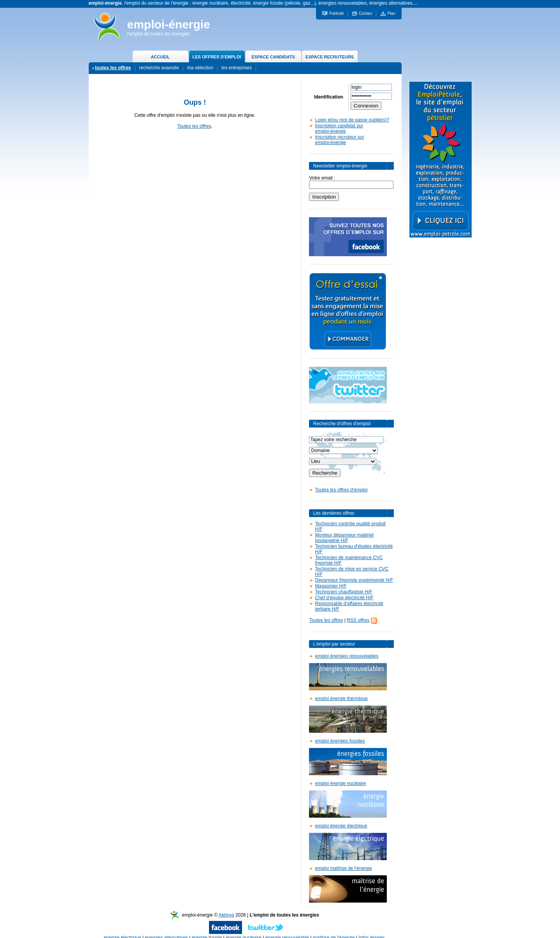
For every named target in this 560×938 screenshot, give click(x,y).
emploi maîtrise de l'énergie (343, 868)
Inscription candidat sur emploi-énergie (339, 128)
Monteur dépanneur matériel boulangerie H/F (344, 538)
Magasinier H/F (331, 586)
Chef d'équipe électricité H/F (344, 598)
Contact (365, 13)
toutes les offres (113, 68)
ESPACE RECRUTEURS (330, 57)
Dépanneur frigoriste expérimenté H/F (354, 580)
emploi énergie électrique (341, 826)
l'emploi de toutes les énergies (159, 34)
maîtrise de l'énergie (334, 930)
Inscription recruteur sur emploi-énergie (339, 140)
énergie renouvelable (287, 930)
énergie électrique (122, 930)
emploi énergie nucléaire (340, 783)
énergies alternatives (166, 930)
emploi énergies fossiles (340, 741)
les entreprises (237, 68)
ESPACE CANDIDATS (273, 57)
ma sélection (200, 68)
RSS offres (358, 620)
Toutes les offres (194, 126)
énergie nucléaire (244, 930)
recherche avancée (159, 68)
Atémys (226, 907)
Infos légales (371, 930)
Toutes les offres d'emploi (341, 490)
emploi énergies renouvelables (347, 656)
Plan (391, 13)
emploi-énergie (169, 24)
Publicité (337, 13)
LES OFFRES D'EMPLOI (217, 57)
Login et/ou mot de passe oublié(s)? (352, 120)
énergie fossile (207, 930)
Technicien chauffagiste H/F (343, 592)
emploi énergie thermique (341, 699)
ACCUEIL (161, 57)
